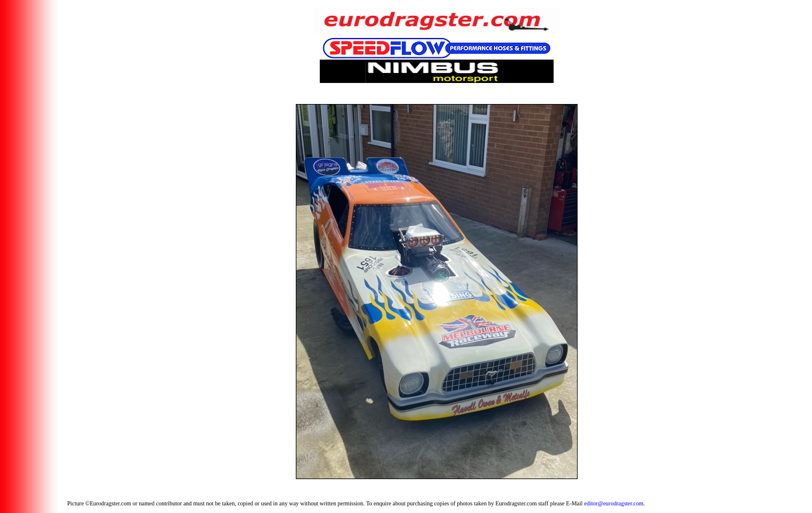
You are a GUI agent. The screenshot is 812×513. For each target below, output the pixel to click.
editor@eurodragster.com (614, 503)
